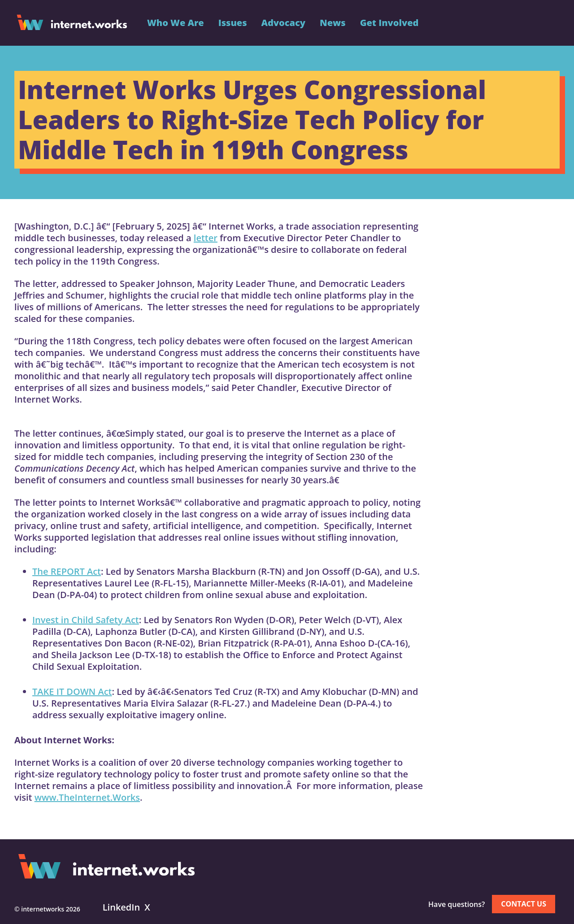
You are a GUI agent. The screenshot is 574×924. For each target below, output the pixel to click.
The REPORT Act (67, 571)
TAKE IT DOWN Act (72, 692)
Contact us (524, 904)
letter (206, 238)
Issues (233, 23)
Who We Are (176, 23)
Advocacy (283, 23)
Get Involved (389, 23)
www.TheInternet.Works (87, 797)
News (333, 23)
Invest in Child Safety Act (86, 620)
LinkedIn (121, 907)
